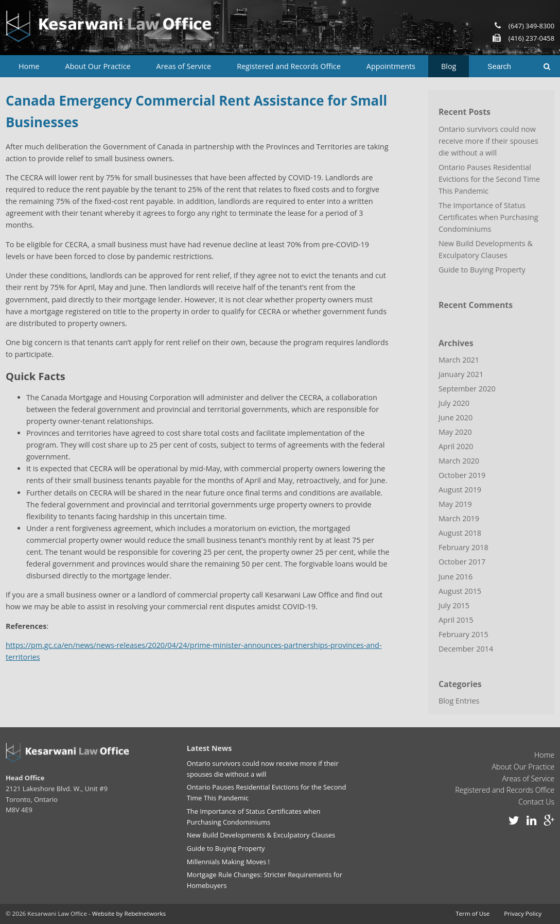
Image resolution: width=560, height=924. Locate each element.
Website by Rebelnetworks (129, 913)
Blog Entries (459, 701)
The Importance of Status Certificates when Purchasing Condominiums (488, 217)
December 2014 (466, 649)
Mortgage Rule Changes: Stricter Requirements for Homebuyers (265, 880)
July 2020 (454, 403)
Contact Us (536, 802)
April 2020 (456, 446)
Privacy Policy (523, 913)
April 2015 (456, 620)
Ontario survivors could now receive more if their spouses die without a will (488, 141)
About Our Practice (98, 66)
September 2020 (467, 389)
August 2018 (460, 533)
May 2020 (455, 432)
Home (29, 66)
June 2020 (456, 417)
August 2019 (460, 490)
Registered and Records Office (289, 66)
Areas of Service (184, 66)
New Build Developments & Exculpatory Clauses (486, 249)
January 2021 (461, 374)
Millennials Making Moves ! (228, 862)
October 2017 (462, 562)
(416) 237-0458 (531, 38)
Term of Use (472, 913)
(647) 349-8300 (531, 26)
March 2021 (459, 360)
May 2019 (455, 504)
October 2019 (462, 475)
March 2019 (459, 518)
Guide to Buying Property (482, 270)
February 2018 (463, 547)
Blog (449, 66)
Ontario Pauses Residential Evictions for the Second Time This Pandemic (489, 179)
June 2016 (456, 577)
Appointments (391, 66)
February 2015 (463, 634)
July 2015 (454, 605)
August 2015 (460, 591)
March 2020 (459, 461)
